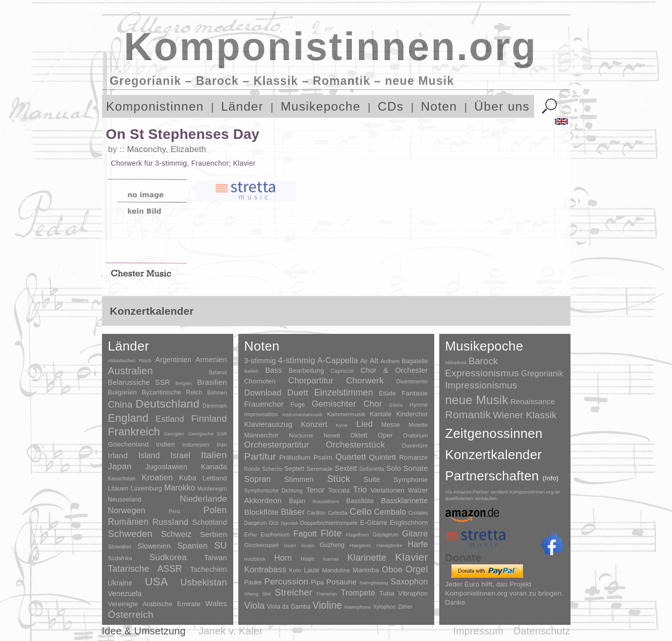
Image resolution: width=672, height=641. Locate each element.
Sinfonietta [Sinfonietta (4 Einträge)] (372, 469)
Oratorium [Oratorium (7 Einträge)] (415, 435)
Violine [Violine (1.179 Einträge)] (327, 605)
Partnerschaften (502, 476)
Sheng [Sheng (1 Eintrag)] (251, 594)
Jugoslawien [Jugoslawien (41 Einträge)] (166, 466)
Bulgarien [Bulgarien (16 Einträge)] (123, 392)
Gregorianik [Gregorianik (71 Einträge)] (542, 374)
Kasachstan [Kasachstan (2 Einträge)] (122, 479)
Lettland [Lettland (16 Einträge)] (215, 478)
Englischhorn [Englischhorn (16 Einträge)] (409, 523)
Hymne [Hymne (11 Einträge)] (419, 405)
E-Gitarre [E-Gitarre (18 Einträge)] (374, 523)
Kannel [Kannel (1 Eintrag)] (331, 559)
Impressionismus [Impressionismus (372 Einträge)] (481, 385)
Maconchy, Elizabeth (166, 149)
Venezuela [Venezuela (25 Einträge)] (125, 594)
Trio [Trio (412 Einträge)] (360, 490)
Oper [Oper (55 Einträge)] (385, 435)
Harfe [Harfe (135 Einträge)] (418, 544)
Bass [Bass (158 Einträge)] (273, 370)
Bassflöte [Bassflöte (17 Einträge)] (360, 501)
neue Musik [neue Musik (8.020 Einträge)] (477, 400)
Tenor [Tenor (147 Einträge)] (315, 490)
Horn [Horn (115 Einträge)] (283, 558)
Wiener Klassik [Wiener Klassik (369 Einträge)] (525, 415)
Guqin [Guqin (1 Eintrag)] (308, 545)
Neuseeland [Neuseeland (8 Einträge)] (125, 500)
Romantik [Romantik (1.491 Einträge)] (468, 414)
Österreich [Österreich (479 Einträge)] (131, 614)
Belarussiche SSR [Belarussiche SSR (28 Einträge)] (139, 382)
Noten (439, 106)
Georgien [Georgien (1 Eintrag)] (174, 434)
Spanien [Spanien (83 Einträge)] (192, 546)
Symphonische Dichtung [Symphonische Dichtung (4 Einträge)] (273, 491)
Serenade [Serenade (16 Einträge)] (320, 469)
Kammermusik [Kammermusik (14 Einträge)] (346, 414)
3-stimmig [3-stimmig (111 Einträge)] (260, 361)
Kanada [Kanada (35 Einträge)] (214, 467)
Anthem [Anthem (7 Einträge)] (390, 361)
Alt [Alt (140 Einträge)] (374, 361)
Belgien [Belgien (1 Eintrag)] (184, 383)
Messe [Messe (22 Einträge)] (391, 425)
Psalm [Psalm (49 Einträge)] (323, 457)
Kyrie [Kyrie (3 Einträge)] (342, 425)
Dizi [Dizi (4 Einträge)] (274, 523)
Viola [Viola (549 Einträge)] (255, 606)
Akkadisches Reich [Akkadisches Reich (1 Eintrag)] (130, 360)
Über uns (502, 106)
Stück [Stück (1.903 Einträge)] (339, 479)
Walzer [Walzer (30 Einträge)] (418, 490)
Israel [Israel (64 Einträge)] (180, 455)
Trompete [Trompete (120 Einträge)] (358, 593)
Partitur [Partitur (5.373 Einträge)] (260, 456)
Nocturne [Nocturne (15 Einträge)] (301, 435)
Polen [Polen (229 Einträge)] (215, 510)
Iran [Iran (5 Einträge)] (222, 445)
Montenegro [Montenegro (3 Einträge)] (212, 488)
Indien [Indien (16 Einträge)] (165, 444)
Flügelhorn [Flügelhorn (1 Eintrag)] (357, 535)
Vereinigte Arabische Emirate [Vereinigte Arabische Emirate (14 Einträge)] (154, 604)
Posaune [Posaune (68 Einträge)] (341, 582)
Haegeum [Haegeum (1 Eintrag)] (360, 545)
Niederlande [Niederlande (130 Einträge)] (203, 499)
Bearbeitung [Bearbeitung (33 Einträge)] (306, 371)
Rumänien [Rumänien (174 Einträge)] (128, 522)
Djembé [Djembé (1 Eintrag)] (289, 523)
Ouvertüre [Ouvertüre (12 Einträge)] (415, 446)
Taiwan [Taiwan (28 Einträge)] (215, 558)
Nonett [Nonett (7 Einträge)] (332, 435)
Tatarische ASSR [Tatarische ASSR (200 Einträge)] (145, 569)
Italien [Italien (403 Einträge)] (214, 455)
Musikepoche (321, 106)
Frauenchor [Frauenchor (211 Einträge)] (264, 404)
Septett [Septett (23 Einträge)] (294, 469)
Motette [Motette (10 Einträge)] (418, 425)
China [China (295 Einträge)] (120, 404)
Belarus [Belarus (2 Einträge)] (218, 373)
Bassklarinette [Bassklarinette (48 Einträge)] (405, 501)
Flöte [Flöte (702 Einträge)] (331, 533)
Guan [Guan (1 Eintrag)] (290, 545)
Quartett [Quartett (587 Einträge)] (350, 457)
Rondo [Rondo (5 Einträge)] (252, 469)
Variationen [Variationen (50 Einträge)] (387, 490)
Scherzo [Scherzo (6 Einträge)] (272, 469)
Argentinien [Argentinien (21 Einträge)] (173, 360)
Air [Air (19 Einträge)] (364, 361)
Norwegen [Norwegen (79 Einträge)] (127, 510)
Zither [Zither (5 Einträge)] (405, 607)
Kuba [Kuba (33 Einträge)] (188, 478)
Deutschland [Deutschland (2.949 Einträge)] (167, 404)
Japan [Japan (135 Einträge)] (120, 466)
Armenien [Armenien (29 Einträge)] (211, 360)
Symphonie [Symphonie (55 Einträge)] (411, 480)
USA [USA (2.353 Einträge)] (157, 582)
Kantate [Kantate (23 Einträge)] (380, 414)
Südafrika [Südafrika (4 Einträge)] (120, 558)
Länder (242, 106)
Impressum (478, 631)
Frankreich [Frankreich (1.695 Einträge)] (134, 432)
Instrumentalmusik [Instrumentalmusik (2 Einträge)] (302, 414)
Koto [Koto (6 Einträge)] (295, 570)
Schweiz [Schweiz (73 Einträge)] (176, 534)
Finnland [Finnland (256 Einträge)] (209, 419)
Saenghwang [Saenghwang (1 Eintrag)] (374, 583)
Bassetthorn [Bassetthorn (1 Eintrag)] (326, 501)
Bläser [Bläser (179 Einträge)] (293, 512)
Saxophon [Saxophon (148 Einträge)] (409, 581)
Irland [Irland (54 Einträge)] (118, 455)
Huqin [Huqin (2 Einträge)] (307, 559)
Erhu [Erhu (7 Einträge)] (251, 534)
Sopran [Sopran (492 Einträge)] (258, 479)
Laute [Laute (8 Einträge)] (312, 570)
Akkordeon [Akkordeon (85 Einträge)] (263, 500)
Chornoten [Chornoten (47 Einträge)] (260, 381)
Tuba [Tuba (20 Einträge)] (387, 593)
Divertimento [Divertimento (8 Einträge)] (412, 381)
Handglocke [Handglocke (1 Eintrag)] (389, 545)
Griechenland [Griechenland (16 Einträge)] (128, 444)
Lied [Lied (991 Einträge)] (365, 424)
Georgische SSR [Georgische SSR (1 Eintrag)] (208, 434)
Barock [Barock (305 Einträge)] (483, 361)
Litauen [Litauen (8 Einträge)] (118, 488)
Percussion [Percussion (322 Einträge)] (286, 581)
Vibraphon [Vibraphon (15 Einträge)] (413, 593)
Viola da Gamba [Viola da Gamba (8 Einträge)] (289, 607)
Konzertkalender (494, 455)
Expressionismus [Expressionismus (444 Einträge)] (482, 373)
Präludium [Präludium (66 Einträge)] (295, 457)
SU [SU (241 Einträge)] (220, 546)
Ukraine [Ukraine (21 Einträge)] (120, 583)
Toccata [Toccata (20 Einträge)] (339, 490)
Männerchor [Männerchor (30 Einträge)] (262, 435)
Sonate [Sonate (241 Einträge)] (415, 468)
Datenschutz (542, 631)
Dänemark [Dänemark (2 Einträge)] (215, 406)
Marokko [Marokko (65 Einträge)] (179, 488)
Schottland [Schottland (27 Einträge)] (210, 522)
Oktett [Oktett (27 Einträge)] (359, 435)
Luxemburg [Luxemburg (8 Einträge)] (146, 488)
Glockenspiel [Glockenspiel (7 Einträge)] (262, 545)
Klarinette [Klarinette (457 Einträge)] (367, 558)
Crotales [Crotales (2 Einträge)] (418, 513)
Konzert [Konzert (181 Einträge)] (314, 424)
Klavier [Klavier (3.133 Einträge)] (412, 557)
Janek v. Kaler (230, 631)
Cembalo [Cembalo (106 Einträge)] (390, 512)
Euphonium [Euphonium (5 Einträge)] (275, 534)
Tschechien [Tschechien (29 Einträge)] (208, 569)
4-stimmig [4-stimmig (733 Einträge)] (297, 360)
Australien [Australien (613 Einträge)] (131, 371)
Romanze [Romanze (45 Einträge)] (414, 457)
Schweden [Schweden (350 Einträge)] (131, 534)
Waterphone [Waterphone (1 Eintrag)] (358, 607)
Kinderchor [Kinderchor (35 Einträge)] (412, 414)
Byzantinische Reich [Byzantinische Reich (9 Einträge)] (172, 392)
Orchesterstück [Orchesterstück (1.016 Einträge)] (355, 445)
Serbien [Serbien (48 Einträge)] (213, 534)
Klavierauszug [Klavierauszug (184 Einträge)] (268, 424)
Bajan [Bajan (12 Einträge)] (297, 501)
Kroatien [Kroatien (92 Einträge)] (157, 477)
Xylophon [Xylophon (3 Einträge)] (384, 607)
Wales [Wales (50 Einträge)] (216, 603)
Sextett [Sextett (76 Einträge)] (346, 469)
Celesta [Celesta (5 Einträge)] (338, 513)
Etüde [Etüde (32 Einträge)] (387, 393)
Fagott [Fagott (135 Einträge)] (305, 534)
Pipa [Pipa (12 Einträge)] (317, 582)
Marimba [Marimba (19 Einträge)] (366, 570)
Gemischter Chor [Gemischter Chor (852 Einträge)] (347, 404)
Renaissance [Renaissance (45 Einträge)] (533, 401)
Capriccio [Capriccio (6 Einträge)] (342, 371)
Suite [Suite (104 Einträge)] (372, 479)
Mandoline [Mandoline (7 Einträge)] (336, 570)
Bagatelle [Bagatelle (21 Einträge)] (415, 361)
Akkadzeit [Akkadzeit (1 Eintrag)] (456, 362)
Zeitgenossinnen (494, 433)
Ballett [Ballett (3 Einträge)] (251, 371)
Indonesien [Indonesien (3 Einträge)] (196, 445)
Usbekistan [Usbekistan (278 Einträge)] (203, 582)
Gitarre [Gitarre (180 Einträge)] (415, 533)
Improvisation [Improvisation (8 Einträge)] (261, 414)
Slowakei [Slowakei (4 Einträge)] (120, 547)
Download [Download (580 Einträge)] (263, 392)
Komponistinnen (155, 106)
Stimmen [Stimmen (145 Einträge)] (299, 479)
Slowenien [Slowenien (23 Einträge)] (154, 546)
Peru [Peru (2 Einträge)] (174, 511)
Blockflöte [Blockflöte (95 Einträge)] (262, 512)
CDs (391, 106)
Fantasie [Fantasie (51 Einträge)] (415, 393)
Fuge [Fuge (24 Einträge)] (298, 405)
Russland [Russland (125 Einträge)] (171, 522)
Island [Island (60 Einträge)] (149, 455)
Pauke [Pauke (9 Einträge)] (253, 582)
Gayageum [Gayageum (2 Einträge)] (385, 535)
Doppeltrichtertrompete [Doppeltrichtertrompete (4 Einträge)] (329, 523)
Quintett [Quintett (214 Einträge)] (383, 457)
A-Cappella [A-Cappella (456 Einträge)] (338, 360)
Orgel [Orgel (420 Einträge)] (417, 569)
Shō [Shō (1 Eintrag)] (266, 594)
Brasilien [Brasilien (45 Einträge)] (212, 382)
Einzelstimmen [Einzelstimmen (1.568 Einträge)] (344, 392)
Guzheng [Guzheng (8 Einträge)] (332, 545)
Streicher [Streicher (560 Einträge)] (293, 593)
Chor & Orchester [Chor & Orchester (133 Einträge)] (394, 370)
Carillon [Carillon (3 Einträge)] (316, 513)
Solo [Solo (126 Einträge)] (394, 468)
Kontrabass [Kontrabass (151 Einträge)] (265, 569)
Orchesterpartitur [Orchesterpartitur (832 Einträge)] (277, 445)
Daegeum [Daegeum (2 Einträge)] (256, 523)
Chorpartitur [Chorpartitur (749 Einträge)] (311, 381)
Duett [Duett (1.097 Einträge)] (298, 392)
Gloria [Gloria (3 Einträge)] (396, 405)
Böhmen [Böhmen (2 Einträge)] (217, 393)
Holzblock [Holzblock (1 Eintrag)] (255, 559)
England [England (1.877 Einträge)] (128, 418)
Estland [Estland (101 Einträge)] (170, 419)
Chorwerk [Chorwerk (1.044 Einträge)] (365, 381)
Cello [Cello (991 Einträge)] (360, 511)
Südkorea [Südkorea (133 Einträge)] (168, 557)
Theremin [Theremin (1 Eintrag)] (326, 594)
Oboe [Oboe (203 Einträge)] (392, 570)
